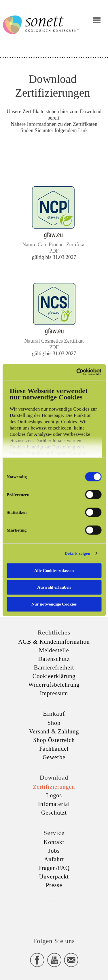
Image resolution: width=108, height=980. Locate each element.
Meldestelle (54, 650)
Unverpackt (54, 876)
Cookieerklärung (54, 676)
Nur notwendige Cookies (54, 604)
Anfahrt (54, 859)
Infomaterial (54, 804)
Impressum (54, 693)
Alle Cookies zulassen (54, 570)
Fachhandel (54, 749)
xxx (54, 908)
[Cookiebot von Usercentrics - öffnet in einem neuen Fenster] (77, 372)
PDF (54, 251)
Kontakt (54, 842)
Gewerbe (54, 757)
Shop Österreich (54, 740)
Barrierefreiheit (54, 667)
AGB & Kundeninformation (54, 642)
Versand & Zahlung (54, 731)
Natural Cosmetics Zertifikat (54, 341)
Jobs (54, 851)
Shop (54, 723)
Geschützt (54, 813)
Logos (54, 795)
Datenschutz (54, 659)
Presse (54, 885)
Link (83, 130)
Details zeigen (77, 553)
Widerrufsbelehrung (54, 685)
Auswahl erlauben (54, 587)
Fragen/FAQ (54, 868)
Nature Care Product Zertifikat (54, 245)
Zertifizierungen (54, 787)
